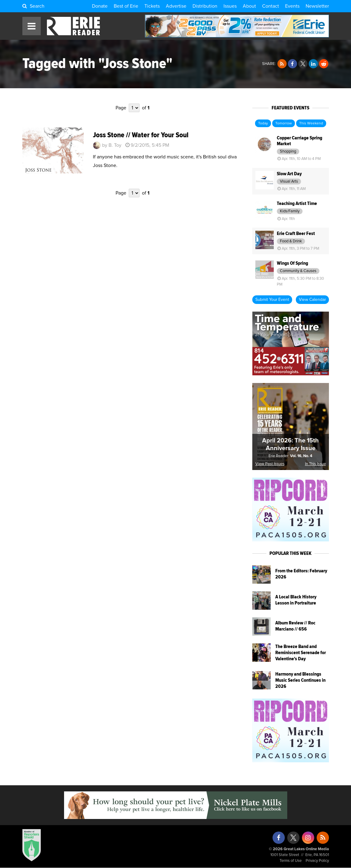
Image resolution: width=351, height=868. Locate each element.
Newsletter (317, 6)
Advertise (176, 6)
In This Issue (315, 464)
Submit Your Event (272, 300)
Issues (230, 6)
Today (263, 123)
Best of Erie (126, 6)
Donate (100, 6)
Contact (271, 6)
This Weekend (311, 123)
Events (292, 6)
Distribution (205, 6)
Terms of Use (291, 861)
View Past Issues (270, 464)
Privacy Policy (317, 861)
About (249, 6)
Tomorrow (284, 123)
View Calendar (312, 300)
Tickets (152, 6)
